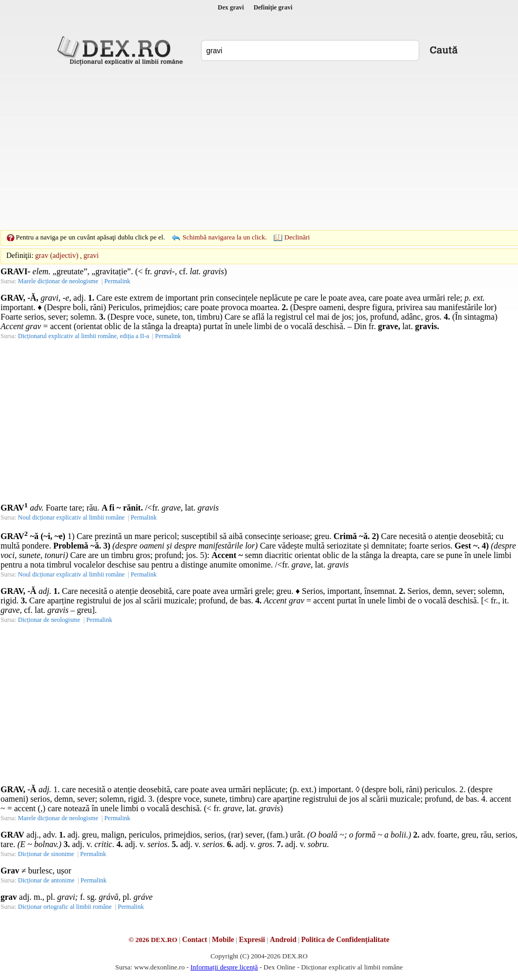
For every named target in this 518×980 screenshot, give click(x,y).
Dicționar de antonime (46, 880)
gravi (91, 256)
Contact (194, 940)
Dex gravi (231, 7)
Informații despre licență (224, 967)
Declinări (297, 237)
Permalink (117, 281)
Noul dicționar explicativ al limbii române (71, 517)
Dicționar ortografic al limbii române (65, 907)
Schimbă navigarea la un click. (225, 237)
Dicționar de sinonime (46, 854)
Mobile (223, 940)
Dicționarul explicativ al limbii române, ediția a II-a (84, 336)
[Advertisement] (243, 148)
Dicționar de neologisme (49, 620)
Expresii (252, 940)
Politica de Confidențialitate (345, 940)
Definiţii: (20, 256)
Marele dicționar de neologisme (58, 281)
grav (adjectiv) (57, 256)
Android (283, 940)
